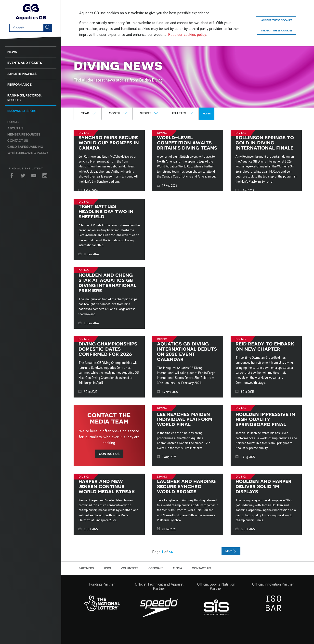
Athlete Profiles (22, 74)
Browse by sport (22, 111)
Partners (86, 568)
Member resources (24, 134)
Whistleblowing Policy (28, 153)
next (231, 551)
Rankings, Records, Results (24, 98)
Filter (207, 113)
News (12, 52)
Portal (13, 122)
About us (15, 128)
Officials (156, 568)
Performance (20, 85)
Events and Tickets (25, 63)
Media (177, 568)
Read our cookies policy (187, 34)
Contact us (18, 141)
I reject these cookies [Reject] (277, 30)
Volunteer (130, 568)
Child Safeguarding (25, 147)
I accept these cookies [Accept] (276, 20)
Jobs (107, 568)
